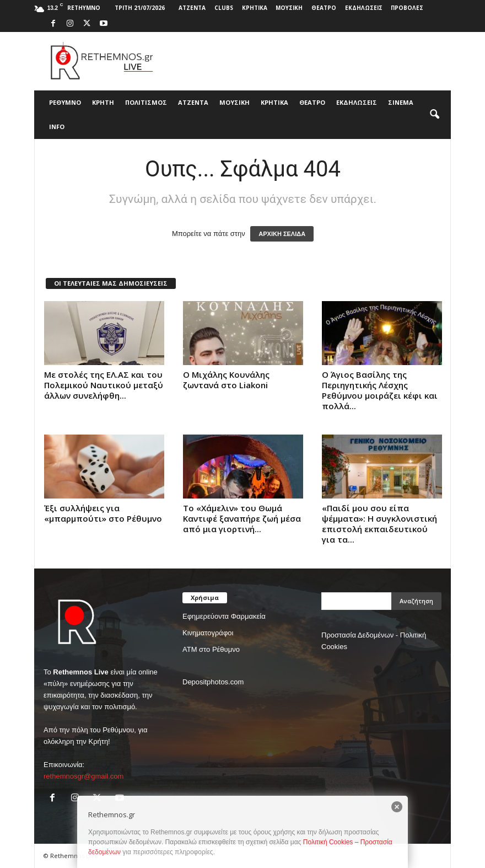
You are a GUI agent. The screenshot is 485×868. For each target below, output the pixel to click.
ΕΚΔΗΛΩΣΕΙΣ (364, 8)
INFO (57, 127)
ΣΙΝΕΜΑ (401, 102)
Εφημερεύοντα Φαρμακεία (224, 616)
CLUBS (224, 8)
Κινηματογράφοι (208, 633)
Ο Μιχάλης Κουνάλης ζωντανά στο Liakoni (226, 380)
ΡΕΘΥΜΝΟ (65, 102)
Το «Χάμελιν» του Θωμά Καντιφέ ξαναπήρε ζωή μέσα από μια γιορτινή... (242, 518)
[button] (434, 115)
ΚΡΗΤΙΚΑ (255, 8)
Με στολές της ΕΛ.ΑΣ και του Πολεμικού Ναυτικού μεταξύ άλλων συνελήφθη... (104, 385)
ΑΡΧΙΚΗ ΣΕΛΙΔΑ (282, 234)
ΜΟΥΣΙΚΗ (289, 8)
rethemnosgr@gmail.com (83, 776)
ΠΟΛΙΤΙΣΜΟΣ (146, 102)
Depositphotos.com (213, 682)
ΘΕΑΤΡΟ (324, 8)
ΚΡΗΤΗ (103, 102)
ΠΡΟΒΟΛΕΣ (407, 8)
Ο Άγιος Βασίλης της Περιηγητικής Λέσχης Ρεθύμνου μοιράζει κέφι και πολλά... (380, 390)
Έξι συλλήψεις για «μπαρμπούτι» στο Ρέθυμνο (103, 513)
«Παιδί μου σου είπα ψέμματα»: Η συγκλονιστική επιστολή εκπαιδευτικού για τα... (379, 524)
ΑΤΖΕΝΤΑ (192, 8)
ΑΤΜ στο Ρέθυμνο (211, 649)
